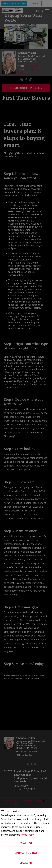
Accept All (26, 843)
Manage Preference (26, 853)
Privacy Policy (27, 835)
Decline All (26, 863)
